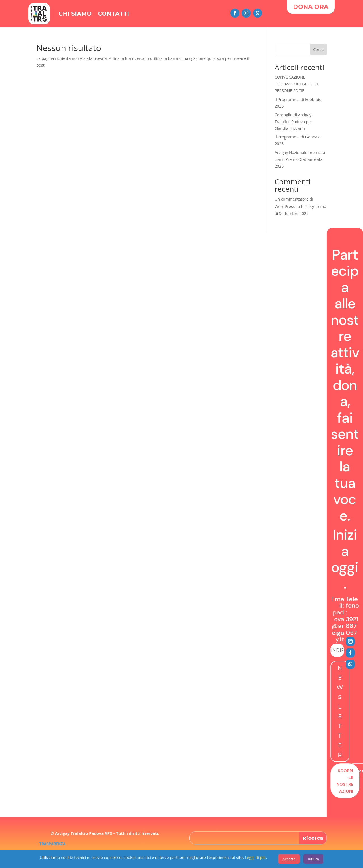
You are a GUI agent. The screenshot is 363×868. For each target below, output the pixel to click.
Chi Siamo (75, 14)
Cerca (318, 49)
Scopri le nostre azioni (345, 781)
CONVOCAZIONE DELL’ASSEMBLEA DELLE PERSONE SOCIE (297, 84)
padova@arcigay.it (338, 626)
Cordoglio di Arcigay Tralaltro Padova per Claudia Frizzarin (293, 122)
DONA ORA (311, 7)
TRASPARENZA (52, 844)
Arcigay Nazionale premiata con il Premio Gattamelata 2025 (300, 159)
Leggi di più (255, 857)
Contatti (113, 14)
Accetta (289, 859)
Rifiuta (313, 859)
